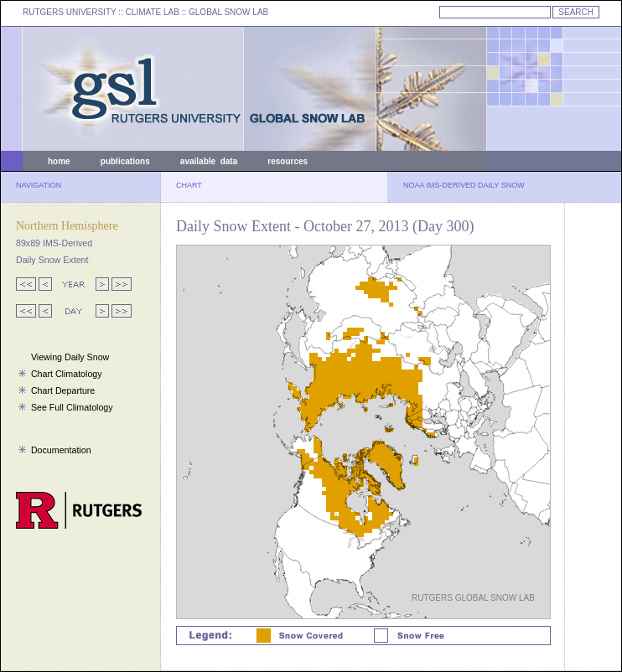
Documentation (61, 450)
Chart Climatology (67, 374)
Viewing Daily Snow (70, 357)
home (59, 161)
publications (125, 161)
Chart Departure (63, 390)
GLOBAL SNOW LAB (228, 12)
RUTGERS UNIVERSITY (70, 12)
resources (288, 161)
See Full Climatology (72, 407)
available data (209, 161)
